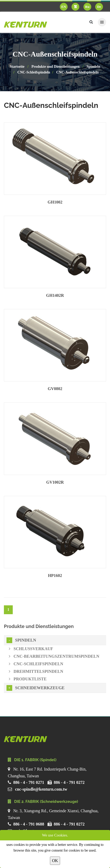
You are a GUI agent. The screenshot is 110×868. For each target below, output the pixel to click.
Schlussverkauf (31, 649)
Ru (87, 7)
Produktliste (28, 679)
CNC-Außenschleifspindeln (77, 72)
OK (55, 861)
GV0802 (55, 389)
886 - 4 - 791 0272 (69, 782)
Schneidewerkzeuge (35, 688)
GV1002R (55, 482)
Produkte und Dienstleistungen (56, 67)
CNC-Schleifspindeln (34, 72)
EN (64, 7)
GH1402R (55, 295)
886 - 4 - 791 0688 (29, 824)
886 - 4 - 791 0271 (29, 782)
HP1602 (55, 575)
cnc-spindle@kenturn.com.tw (41, 789)
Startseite (17, 67)
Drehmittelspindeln (36, 671)
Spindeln (93, 67)
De (99, 7)
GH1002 (55, 202)
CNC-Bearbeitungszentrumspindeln (54, 656)
